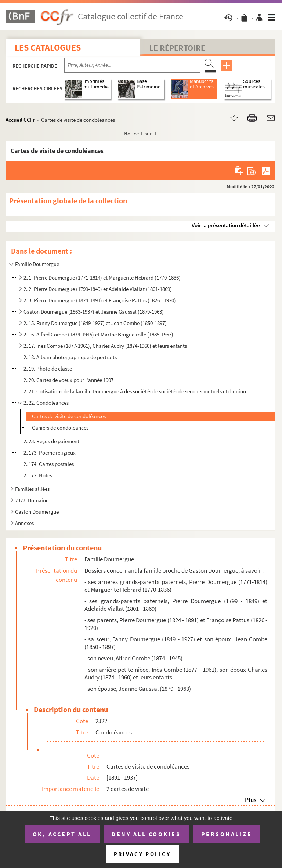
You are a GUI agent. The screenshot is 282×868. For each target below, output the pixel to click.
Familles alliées (32, 489)
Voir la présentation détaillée (226, 225)
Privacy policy (142, 854)
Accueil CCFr (20, 120)
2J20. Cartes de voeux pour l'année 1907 (68, 380)
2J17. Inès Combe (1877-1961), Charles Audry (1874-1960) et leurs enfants (105, 346)
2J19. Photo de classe (48, 369)
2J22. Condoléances (46, 403)
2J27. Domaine (32, 500)
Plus (251, 800)
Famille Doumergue (37, 264)
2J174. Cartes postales (49, 464)
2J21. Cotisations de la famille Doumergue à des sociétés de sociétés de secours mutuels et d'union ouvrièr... (139, 391)
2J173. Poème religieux (50, 453)
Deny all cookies (146, 834)
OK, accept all (62, 834)
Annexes (24, 523)
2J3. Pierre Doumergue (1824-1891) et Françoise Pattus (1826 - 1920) (100, 300)
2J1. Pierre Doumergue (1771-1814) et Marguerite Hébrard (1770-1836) (102, 278)
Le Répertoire (177, 48)
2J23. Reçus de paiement (51, 441)
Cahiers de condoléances (60, 428)
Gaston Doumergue (37, 512)
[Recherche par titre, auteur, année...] (132, 65)
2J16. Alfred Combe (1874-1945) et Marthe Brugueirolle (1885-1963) (98, 334)
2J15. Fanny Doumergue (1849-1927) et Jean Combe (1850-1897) (95, 323)
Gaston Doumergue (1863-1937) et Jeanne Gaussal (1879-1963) (94, 312)
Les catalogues (48, 48)
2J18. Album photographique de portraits (70, 357)
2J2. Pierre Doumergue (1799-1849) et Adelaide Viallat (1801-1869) (98, 289)
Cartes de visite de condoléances (69, 416)
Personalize (227, 834)
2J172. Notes (38, 475)
